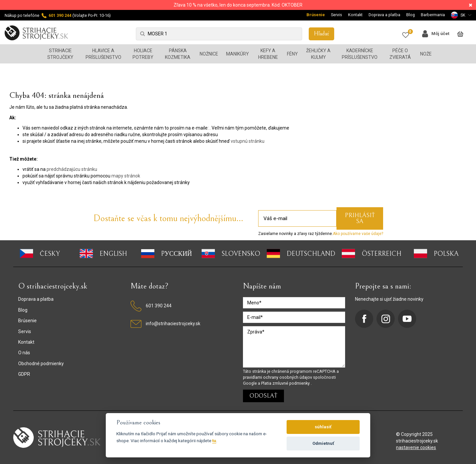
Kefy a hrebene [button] (268, 54)
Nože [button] (426, 54)
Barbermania (433, 15)
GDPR (24, 374)
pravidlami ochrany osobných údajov (278, 377)
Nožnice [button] (209, 54)
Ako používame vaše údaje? (358, 234)
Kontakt (355, 15)
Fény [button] (292, 54)
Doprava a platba (384, 15)
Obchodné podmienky (41, 364)
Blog (411, 15)
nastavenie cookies (416, 447)
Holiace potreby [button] (143, 54)
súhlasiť (323, 427)
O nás (24, 353)
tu (214, 441)
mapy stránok (126, 176)
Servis (337, 15)
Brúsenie (316, 15)
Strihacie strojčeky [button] (60, 54)
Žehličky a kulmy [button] (318, 54)
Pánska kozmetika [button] (178, 54)
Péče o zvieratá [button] (400, 54)
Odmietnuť (323, 443)
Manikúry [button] (238, 54)
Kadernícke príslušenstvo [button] (360, 54)
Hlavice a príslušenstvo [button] (103, 54)
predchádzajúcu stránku (72, 169)
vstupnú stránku (248, 141)
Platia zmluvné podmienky (286, 383)
